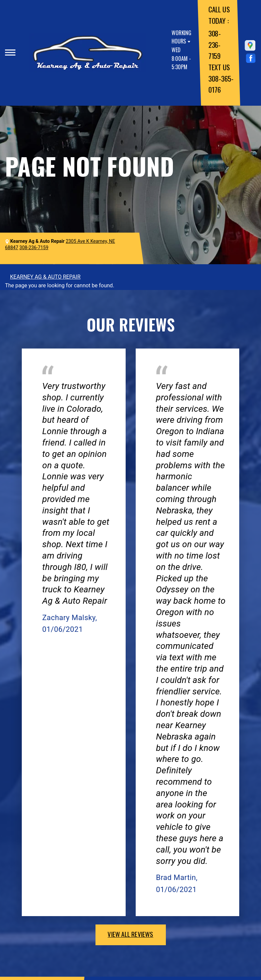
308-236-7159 (215, 44)
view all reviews (130, 934)
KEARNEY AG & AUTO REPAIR (45, 277)
